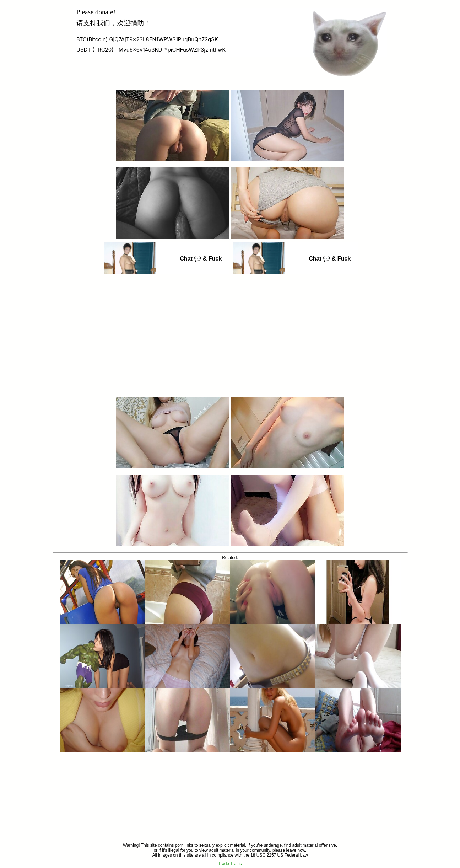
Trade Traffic (230, 864)
